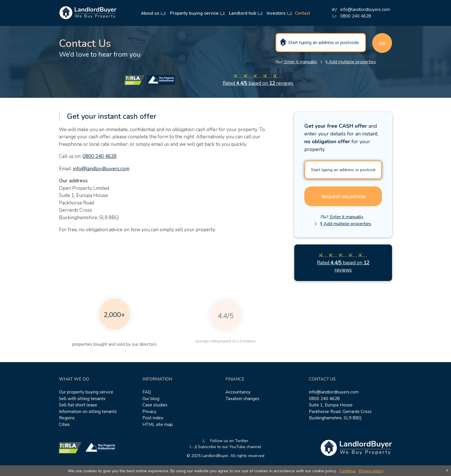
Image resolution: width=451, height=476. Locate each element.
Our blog (151, 399)
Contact (302, 13)
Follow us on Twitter (226, 441)
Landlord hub (246, 13)
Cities (64, 425)
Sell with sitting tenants (82, 399)
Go (382, 44)
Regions (67, 418)
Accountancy (238, 392)
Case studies (155, 405)
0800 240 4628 (100, 156)
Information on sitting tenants (88, 412)
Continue (348, 471)
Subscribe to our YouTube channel (226, 447)
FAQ (147, 392)
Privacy (149, 412)
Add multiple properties (348, 62)
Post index (153, 418)
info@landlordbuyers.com (101, 169)
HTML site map (158, 425)
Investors (279, 13)
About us (153, 13)
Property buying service (197, 13)
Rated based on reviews (258, 83)
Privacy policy (371, 471)
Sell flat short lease (78, 405)
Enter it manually (297, 62)
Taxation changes (242, 399)
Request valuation (343, 197)
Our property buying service (86, 392)
